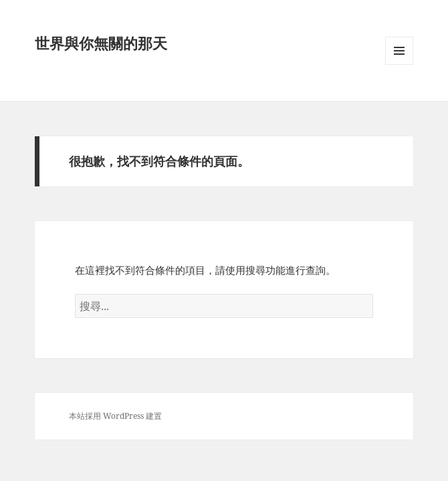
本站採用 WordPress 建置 (115, 416)
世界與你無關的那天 (101, 43)
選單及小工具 (399, 64)
